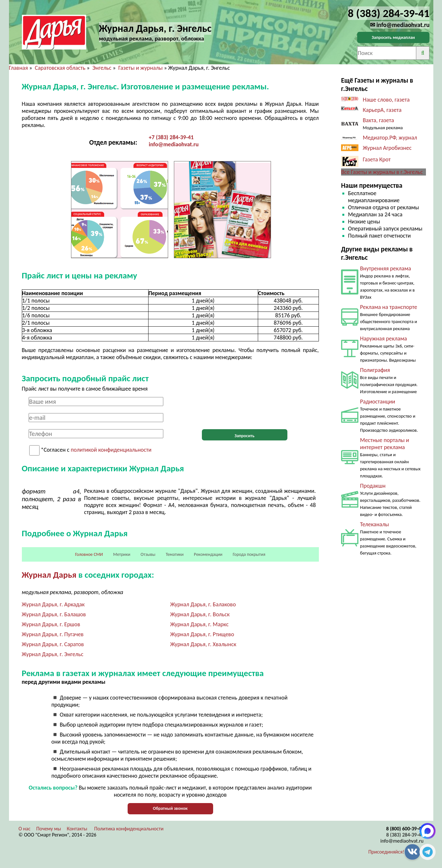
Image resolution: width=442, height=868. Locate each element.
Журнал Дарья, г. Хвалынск (203, 644)
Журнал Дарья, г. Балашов (54, 614)
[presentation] (245, 410)
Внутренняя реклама (386, 268)
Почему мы (49, 829)
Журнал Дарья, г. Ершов (51, 624)
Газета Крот (377, 159)
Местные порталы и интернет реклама (384, 444)
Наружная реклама (383, 339)
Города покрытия (249, 554)
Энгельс (102, 68)
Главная (18, 68)
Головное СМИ (89, 554)
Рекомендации (208, 554)
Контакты (77, 829)
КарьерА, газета (382, 110)
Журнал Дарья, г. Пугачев (53, 634)
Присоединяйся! (386, 852)
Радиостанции (378, 402)
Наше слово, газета (386, 100)
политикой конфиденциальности (111, 450)
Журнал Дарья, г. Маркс (200, 624)
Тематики (175, 554)
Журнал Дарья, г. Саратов (53, 644)
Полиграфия (375, 370)
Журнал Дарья (49, 575)
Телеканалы (374, 524)
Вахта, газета (379, 120)
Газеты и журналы (140, 68)
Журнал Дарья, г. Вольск (200, 614)
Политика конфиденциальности (129, 829)
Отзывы (148, 554)
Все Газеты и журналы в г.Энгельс (382, 172)
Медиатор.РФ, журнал (390, 138)
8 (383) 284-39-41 (405, 835)
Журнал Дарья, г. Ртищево (202, 634)
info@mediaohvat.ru (174, 144)
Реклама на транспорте (389, 307)
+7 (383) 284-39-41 (171, 137)
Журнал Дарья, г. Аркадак (53, 604)
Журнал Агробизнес (388, 148)
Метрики (122, 554)
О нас (25, 829)
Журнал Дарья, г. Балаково (203, 604)
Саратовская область (60, 68)
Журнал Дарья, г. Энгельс (53, 654)
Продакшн (373, 486)
